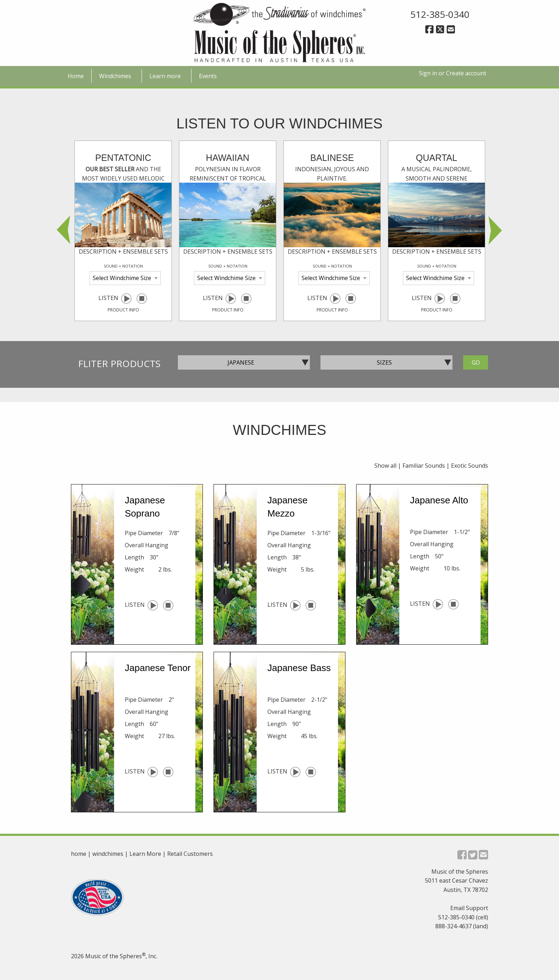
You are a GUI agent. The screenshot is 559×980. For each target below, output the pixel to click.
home (79, 854)
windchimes (108, 854)
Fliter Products (119, 364)
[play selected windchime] (126, 298)
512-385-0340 (440, 14)
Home (76, 76)
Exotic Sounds (470, 466)
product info (123, 310)
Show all (385, 466)
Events (208, 76)
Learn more (165, 76)
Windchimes (115, 76)
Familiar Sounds (424, 466)
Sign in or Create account (453, 73)
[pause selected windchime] (142, 298)
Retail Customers (190, 854)
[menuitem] (76, 76)
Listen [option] (123, 232)
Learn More (145, 854)
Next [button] (495, 231)
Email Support (469, 908)
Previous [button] (64, 231)
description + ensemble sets (123, 252)
